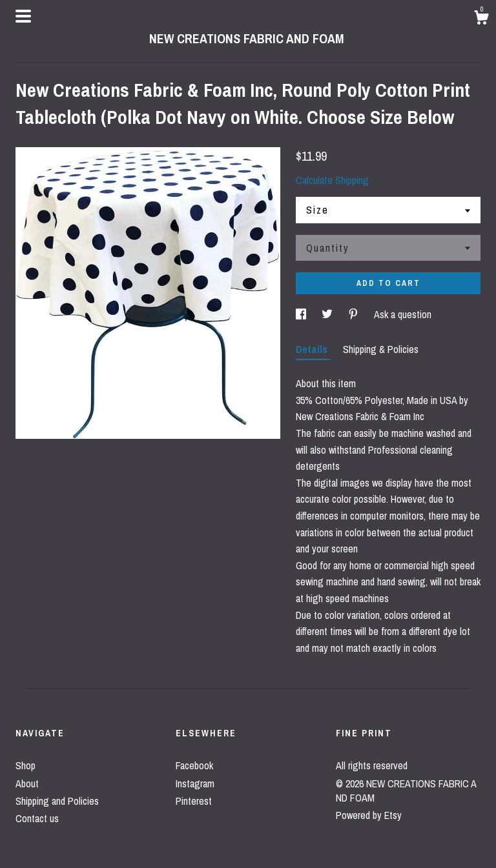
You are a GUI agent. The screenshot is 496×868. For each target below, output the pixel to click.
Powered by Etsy (369, 815)
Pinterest (194, 801)
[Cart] (481, 19)
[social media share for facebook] (302, 314)
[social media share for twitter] (328, 314)
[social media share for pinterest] (355, 314)
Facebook (194, 765)
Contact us (37, 818)
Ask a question (403, 314)
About (27, 783)
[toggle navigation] (23, 16)
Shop (26, 765)
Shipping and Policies (57, 801)
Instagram (195, 783)
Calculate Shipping (332, 180)
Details (313, 349)
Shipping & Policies (381, 349)
